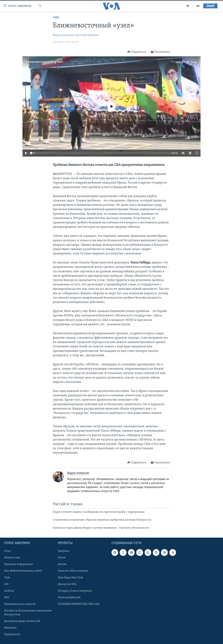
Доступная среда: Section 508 (22, 621)
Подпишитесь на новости (20, 604)
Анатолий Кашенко (87, 35)
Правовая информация (18, 564)
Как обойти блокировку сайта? (23, 571)
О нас (8, 551)
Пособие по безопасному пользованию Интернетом (28, 613)
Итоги (62, 558)
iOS (6, 584)
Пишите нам (12, 558)
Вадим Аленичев (63, 35)
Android (9, 591)
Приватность (12, 634)
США (56, 17)
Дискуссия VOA (67, 584)
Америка (64, 551)
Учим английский (69, 598)
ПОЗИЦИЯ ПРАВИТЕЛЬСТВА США (79, 604)
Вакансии (10, 628)
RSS (7, 598)
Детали (62, 564)
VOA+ (7, 578)
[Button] (137, 52)
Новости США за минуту (73, 571)
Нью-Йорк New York (70, 578)
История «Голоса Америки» (75, 591)
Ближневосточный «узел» (44, 62)
